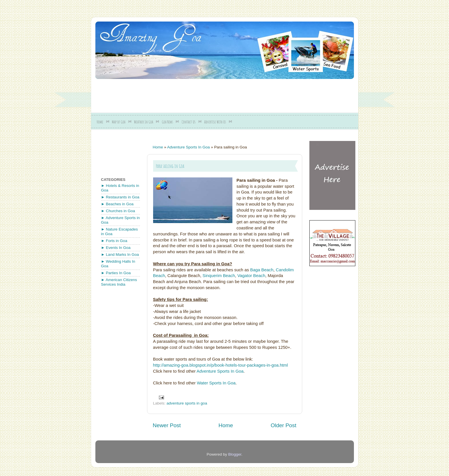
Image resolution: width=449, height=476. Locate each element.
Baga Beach (262, 270)
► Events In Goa (116, 248)
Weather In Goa (144, 122)
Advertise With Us (215, 122)
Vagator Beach (251, 276)
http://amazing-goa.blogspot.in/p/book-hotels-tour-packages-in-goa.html (221, 365)
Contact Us (188, 122)
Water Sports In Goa (216, 383)
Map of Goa (119, 122)
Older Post (283, 425)
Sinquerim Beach (219, 276)
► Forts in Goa (114, 241)
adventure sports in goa (187, 403)
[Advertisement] (235, 94)
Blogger (235, 454)
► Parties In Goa (116, 273)
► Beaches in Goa (117, 204)
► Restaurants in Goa (120, 197)
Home (100, 122)
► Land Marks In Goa (120, 255)
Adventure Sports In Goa (189, 147)
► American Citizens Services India (119, 282)
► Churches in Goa (118, 211)
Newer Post (167, 425)
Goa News (167, 122)
